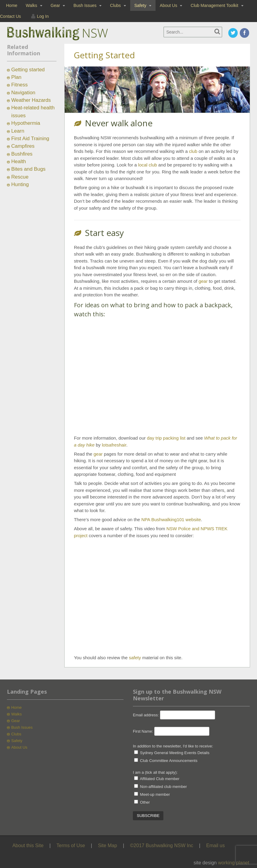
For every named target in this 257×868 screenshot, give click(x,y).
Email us (215, 845)
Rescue (20, 177)
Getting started (28, 70)
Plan (16, 77)
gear (203, 281)
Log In (43, 16)
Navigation (23, 93)
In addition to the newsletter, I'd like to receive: (173, 746)
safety (135, 658)
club (193, 151)
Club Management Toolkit (214, 5)
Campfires (23, 146)
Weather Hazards (31, 100)
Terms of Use (71, 845)
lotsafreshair (114, 445)
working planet (234, 863)
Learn (18, 131)
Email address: (146, 715)
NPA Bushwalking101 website (171, 520)
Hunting (20, 184)
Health (19, 161)
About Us (169, 5)
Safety (140, 5)
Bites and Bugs (28, 169)
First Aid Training (30, 139)
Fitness (19, 85)
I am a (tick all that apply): (155, 772)
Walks (31, 5)
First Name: (143, 731)
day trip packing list (166, 438)
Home (12, 5)
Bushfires (22, 154)
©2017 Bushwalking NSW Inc (162, 845)
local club (148, 165)
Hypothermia (26, 123)
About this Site (28, 845)
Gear (55, 5)
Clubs (115, 5)
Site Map (107, 845)
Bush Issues (85, 5)
